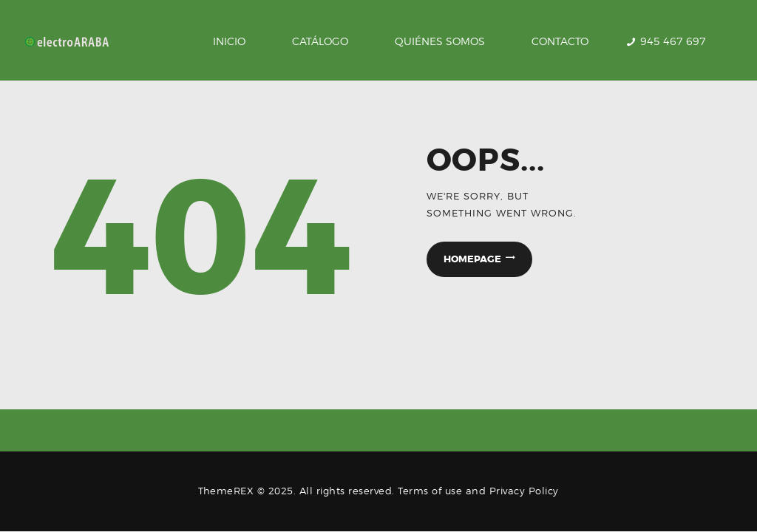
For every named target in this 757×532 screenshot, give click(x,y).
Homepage (472, 259)
